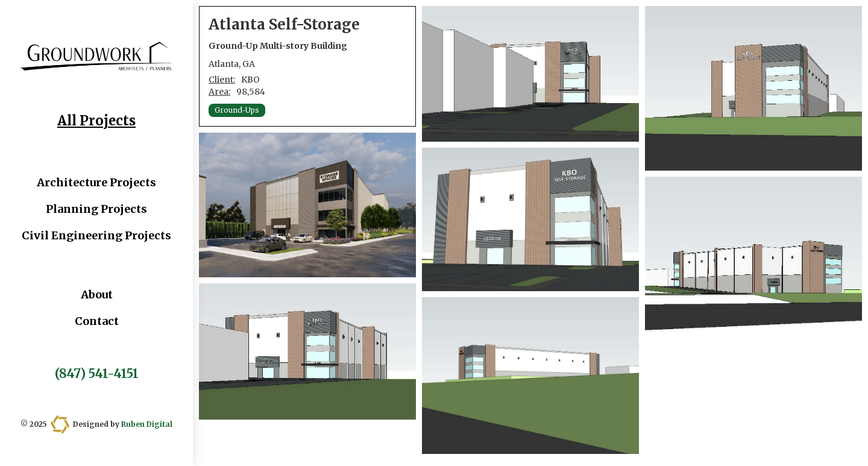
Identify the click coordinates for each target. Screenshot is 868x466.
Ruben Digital (147, 424)
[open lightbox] (307, 205)
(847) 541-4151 (97, 374)
